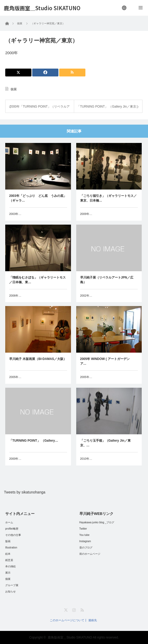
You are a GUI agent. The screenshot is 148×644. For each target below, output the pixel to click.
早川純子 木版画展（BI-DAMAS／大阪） (38, 359)
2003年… (15, 214)
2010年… (86, 459)
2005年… (15, 377)
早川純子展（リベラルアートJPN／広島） (107, 280)
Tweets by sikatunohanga (25, 492)
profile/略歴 (12, 529)
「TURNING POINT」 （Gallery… (34, 441)
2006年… (15, 296)
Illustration (11, 548)
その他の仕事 (13, 535)
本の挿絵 (10, 566)
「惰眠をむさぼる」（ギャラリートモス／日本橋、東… (37, 280)
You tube (84, 535)
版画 (8, 541)
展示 (8, 573)
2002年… (86, 296)
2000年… (15, 459)
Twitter (83, 529)
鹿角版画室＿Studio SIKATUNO (42, 8)
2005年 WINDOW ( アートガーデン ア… (106, 361)
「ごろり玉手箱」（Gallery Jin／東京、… (105, 443)
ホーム (9, 522)
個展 (14, 89)
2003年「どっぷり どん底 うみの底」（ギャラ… (38, 198)
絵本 (8, 554)
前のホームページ (90, 554)
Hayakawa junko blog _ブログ (97, 522)
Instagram (85, 541)
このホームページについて (67, 620)
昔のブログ (86, 548)
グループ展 (12, 585)
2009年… (86, 214)
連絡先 (93, 620)
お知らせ (10, 592)
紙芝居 (9, 560)
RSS (82, 610)
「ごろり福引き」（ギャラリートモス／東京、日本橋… (108, 198)
